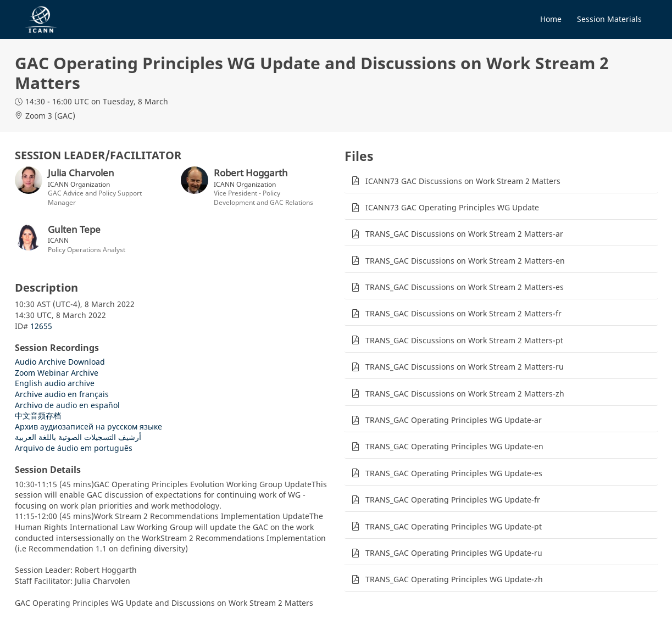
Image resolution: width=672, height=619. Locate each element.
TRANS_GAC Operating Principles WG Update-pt (454, 526)
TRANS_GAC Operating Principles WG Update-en (454, 446)
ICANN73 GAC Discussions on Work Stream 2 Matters (463, 181)
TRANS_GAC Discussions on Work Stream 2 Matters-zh (465, 394)
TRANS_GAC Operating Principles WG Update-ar (454, 420)
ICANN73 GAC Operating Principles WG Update (452, 207)
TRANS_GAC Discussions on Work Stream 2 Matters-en (465, 261)
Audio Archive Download (60, 362)
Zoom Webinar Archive (57, 373)
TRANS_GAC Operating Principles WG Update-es (454, 473)
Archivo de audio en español (67, 405)
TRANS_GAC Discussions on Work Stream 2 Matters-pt (464, 340)
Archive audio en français (62, 394)
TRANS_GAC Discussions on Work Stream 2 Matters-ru (465, 367)
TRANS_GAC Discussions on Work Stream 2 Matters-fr (463, 313)
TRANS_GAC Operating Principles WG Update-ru (454, 553)
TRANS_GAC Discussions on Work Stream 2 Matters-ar (464, 234)
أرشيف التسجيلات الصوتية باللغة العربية (78, 437)
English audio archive (55, 383)
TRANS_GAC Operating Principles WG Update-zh (454, 579)
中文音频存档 (38, 416)
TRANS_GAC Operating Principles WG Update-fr (453, 500)
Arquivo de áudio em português (74, 448)
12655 (41, 326)
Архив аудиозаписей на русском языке (88, 426)
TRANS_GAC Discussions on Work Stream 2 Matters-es (465, 287)
